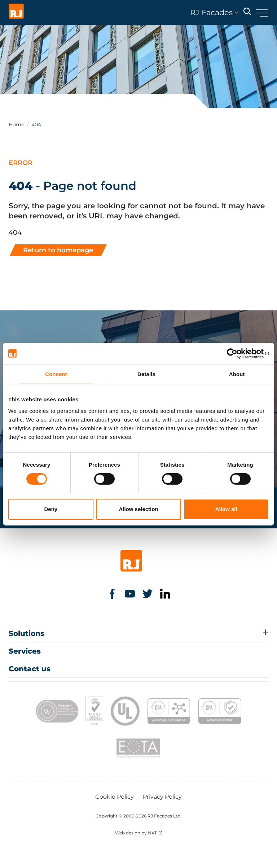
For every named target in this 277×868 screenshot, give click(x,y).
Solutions (27, 633)
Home (16, 125)
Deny (51, 509)
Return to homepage (58, 250)
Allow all (226, 509)
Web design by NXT (136, 833)
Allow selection (138, 509)
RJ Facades (214, 13)
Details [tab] (146, 374)
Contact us (30, 669)
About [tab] (237, 374)
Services (25, 651)
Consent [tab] (56, 374)
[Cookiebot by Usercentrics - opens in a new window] (237, 353)
